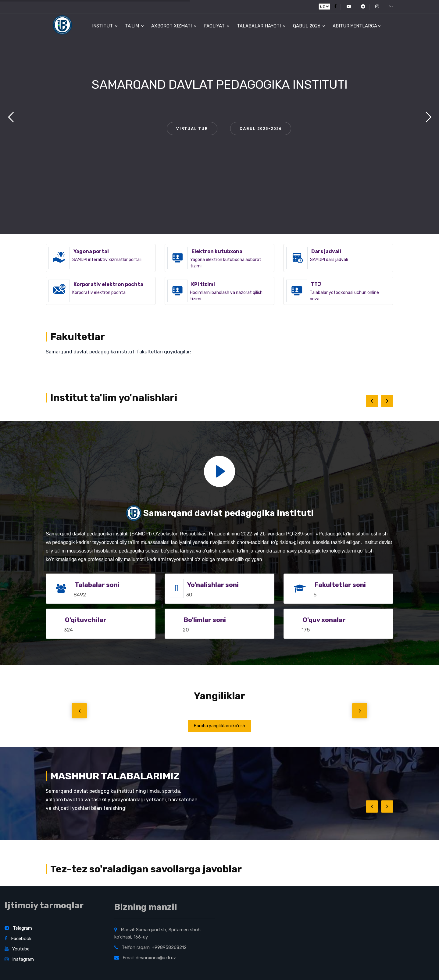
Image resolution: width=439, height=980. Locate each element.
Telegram (18, 928)
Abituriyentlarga (357, 26)
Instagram (19, 959)
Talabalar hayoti (261, 26)
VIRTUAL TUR (192, 129)
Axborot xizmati (174, 26)
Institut (105, 26)
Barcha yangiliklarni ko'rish (220, 726)
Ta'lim (134, 26)
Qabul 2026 (309, 26)
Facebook (18, 939)
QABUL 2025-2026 (261, 129)
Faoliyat (217, 26)
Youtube (17, 949)
